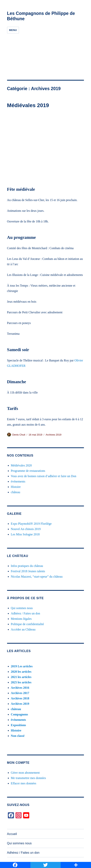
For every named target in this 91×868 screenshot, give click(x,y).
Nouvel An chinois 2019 (26, 529)
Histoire (16, 487)
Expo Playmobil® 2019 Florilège (31, 524)
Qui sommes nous (22, 608)
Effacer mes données (24, 783)
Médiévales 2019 (28, 105)
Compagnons (19, 714)
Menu (13, 30)
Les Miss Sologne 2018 (25, 534)
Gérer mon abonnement (25, 773)
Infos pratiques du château (27, 566)
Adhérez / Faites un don (26, 613)
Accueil (12, 834)
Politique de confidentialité (27, 624)
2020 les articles (21, 672)
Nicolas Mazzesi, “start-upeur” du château (37, 577)
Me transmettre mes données (28, 778)
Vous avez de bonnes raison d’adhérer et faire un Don (44, 476)
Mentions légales (21, 619)
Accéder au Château (23, 629)
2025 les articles (21, 682)
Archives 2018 (20, 698)
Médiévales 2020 (21, 465)
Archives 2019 (54, 435)
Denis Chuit (19, 435)
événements (18, 481)
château (16, 492)
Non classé (18, 736)
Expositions (18, 725)
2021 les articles (21, 677)
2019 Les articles (22, 666)
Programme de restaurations (28, 471)
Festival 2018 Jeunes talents (28, 571)
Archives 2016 (20, 688)
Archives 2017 (20, 693)
